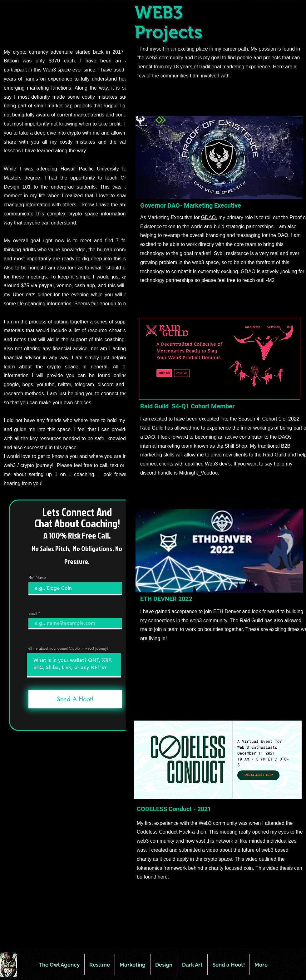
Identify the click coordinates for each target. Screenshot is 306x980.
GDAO (208, 217)
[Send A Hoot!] (75, 699)
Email (33, 613)
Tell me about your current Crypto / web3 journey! (68, 648)
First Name (37, 578)
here (163, 877)
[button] (133, 965)
